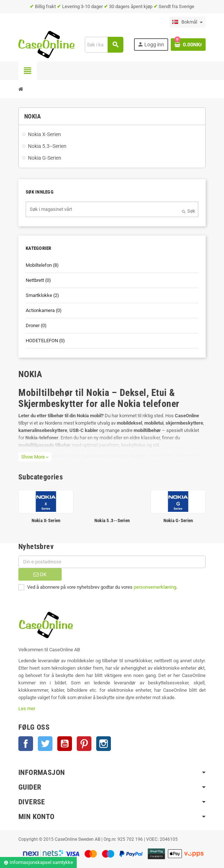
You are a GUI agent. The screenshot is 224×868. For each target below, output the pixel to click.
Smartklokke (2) (42, 295)
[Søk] (104, 45)
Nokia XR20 (188, 456)
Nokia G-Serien (178, 520)
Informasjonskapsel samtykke (38, 862)
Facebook (26, 744)
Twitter (45, 744)
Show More (35, 457)
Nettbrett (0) (38, 280)
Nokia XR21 (161, 456)
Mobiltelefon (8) (42, 265)
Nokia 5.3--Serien (112, 520)
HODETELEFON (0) (45, 341)
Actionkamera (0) (44, 310)
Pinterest (84, 744)
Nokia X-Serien (46, 520)
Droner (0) (36, 325)
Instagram (104, 744)
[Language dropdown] (187, 22)
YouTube (65, 744)
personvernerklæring (155, 587)
